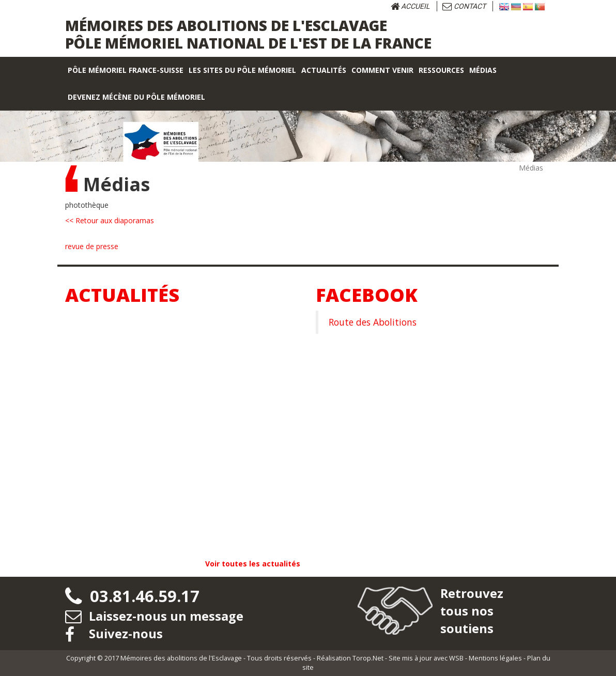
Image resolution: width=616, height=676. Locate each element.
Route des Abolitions (373, 322)
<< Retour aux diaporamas (110, 220)
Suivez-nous (114, 633)
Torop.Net (368, 658)
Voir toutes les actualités (253, 564)
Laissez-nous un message (155, 616)
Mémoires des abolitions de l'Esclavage (181, 658)
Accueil (410, 6)
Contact (464, 6)
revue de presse (92, 246)
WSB (456, 658)
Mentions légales (495, 658)
